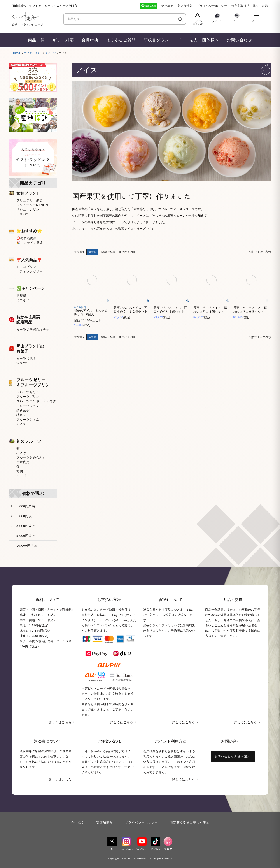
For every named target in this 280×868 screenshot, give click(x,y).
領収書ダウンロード (163, 40)
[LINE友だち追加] (148, 6)
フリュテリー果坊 (30, 200)
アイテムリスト (33, 53)
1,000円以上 (26, 516)
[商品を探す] (121, 19)
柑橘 (20, 471)
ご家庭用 (23, 462)
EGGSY (22, 214)
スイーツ (51, 53)
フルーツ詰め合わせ (31, 457)
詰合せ (21, 415)
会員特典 (90, 40)
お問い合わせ (240, 40)
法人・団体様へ (204, 40)
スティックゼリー (30, 271)
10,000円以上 (27, 546)
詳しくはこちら (60, 722)
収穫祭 (21, 295)
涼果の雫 (23, 363)
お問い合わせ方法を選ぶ (233, 756)
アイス (21, 424)
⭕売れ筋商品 (27, 238)
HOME (17, 53)
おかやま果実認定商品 (33, 329)
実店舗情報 (185, 6)
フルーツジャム (28, 420)
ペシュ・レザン (28, 209)
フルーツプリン (28, 397)
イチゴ (21, 476)
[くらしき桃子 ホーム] (36, 16)
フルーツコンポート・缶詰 (36, 401)
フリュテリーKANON (32, 205)
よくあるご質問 (121, 40)
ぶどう (21, 453)
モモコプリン (26, 267)
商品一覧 (37, 40)
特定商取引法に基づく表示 (250, 6)
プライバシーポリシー (212, 6)
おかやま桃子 (26, 358)
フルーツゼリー (28, 392)
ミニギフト (25, 300)
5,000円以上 (26, 536)
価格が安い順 (108, 252)
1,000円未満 (26, 506)
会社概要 (167, 6)
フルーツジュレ (28, 406)
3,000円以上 (26, 526)
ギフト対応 (63, 40)
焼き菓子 (23, 410)
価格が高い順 (127, 252)
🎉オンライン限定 (30, 243)
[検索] (180, 19)
